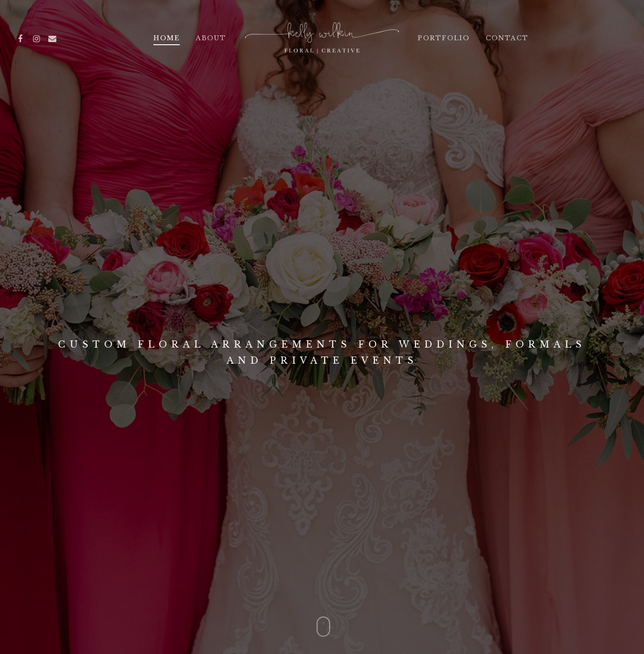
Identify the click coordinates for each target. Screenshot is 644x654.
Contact (507, 38)
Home (167, 38)
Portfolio (444, 38)
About (211, 38)
